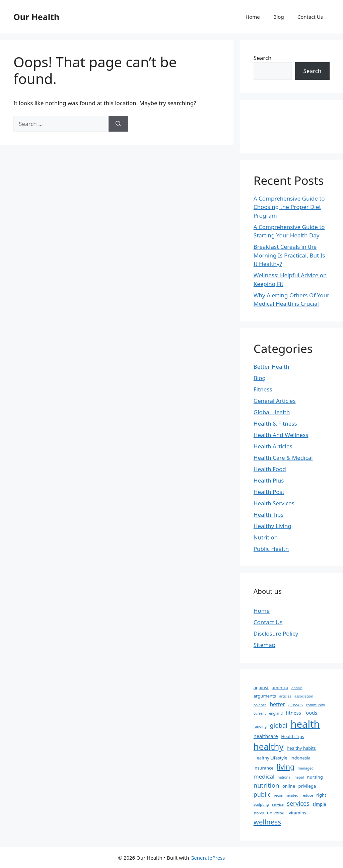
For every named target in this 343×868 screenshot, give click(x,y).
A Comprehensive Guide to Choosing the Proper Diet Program (289, 207)
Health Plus (269, 480)
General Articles (275, 401)
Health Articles (273, 446)
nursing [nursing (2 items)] (315, 777)
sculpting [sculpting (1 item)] (261, 804)
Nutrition (266, 537)
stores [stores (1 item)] (259, 813)
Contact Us (310, 17)
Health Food (270, 469)
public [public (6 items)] (262, 794)
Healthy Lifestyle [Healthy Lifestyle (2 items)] (270, 758)
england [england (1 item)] (276, 713)
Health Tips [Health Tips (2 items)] (293, 736)
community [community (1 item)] (315, 705)
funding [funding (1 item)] (260, 726)
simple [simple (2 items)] (319, 804)
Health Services (274, 503)
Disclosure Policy (276, 633)
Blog (279, 17)
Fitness (263, 389)
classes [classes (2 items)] (296, 705)
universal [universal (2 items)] (276, 813)
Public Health (271, 549)
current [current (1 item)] (260, 713)
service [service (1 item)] (278, 804)
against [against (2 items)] (261, 688)
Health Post (269, 492)
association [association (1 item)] (304, 696)
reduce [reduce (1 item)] (307, 795)
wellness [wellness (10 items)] (267, 822)
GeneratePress (208, 858)
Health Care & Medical (283, 458)
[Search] (118, 124)
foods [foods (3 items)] (311, 713)
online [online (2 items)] (289, 786)
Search (263, 58)
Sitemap (264, 645)
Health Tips (269, 515)
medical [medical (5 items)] (264, 776)
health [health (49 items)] (305, 724)
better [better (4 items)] (277, 704)
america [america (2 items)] (280, 688)
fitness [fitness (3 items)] (293, 713)
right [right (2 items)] (321, 795)
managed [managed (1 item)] (305, 768)
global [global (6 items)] (279, 725)
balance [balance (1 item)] (260, 705)
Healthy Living (272, 526)
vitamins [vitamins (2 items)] (297, 813)
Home (253, 17)
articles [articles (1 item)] (285, 696)
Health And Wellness (281, 435)
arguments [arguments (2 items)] (265, 696)
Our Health (36, 17)
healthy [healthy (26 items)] (269, 746)
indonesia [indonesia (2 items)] (300, 758)
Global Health (272, 412)
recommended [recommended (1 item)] (286, 795)
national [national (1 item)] (285, 777)
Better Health (271, 367)
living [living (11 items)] (286, 767)
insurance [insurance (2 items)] (264, 768)
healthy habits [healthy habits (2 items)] (301, 748)
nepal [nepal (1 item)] (299, 777)
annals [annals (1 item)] (297, 688)
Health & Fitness (275, 423)
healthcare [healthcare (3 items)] (266, 736)
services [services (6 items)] (298, 803)
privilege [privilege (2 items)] (307, 786)
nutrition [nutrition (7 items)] (266, 785)
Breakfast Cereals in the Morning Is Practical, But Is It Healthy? (289, 255)
